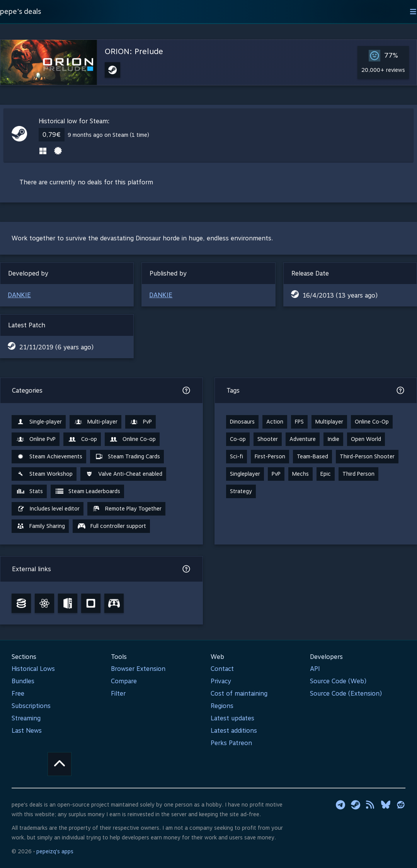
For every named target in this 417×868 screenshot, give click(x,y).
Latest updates (232, 718)
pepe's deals (20, 11)
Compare (124, 681)
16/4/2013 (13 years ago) (340, 295)
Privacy (221, 681)
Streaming (26, 718)
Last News (27, 731)
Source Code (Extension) (346, 694)
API (315, 669)
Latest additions (234, 731)
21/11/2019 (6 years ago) (56, 347)
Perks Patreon (231, 743)
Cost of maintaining (239, 694)
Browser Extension (138, 669)
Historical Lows (33, 669)
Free (18, 694)
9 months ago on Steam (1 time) (108, 135)
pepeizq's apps (55, 851)
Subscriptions (31, 706)
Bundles (23, 681)
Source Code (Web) (338, 681)
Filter (118, 694)
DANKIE (19, 295)
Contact (222, 669)
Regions (222, 706)
